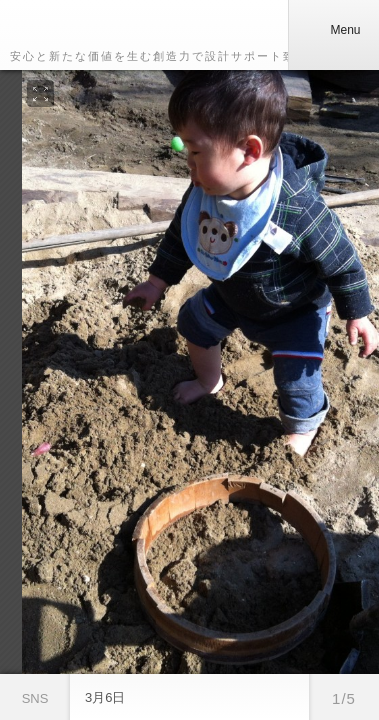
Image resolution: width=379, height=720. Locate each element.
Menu (333, 30)
